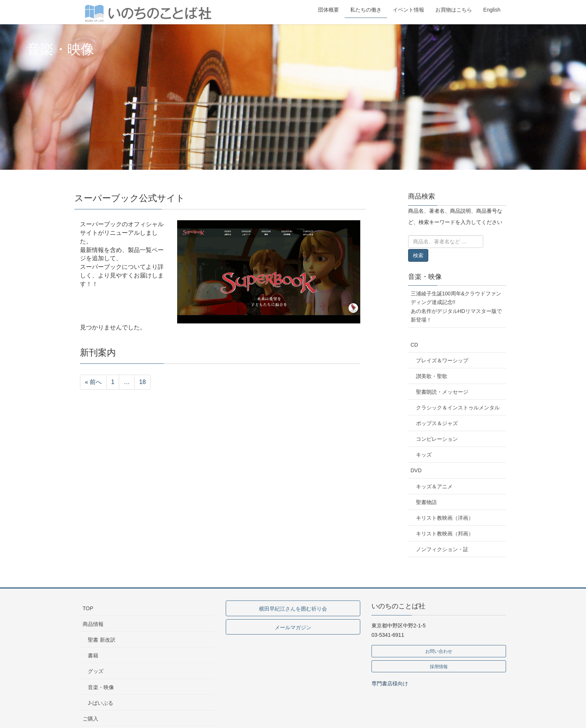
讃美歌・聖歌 (432, 376)
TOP (88, 608)
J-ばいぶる (101, 703)
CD (414, 345)
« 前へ (93, 382)
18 (142, 382)
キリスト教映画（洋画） (445, 518)
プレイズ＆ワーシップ (442, 360)
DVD (416, 470)
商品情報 (93, 624)
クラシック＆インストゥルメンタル (458, 408)
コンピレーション (437, 439)
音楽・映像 (425, 277)
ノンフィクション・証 (442, 549)
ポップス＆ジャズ (437, 423)
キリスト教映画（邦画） (445, 534)
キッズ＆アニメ (434, 486)
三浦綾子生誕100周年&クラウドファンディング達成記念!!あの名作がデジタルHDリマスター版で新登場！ (456, 306)
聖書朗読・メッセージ (442, 392)
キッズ (424, 455)
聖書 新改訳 (102, 640)
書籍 (93, 655)
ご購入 (90, 719)
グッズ (96, 671)
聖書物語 (426, 502)
